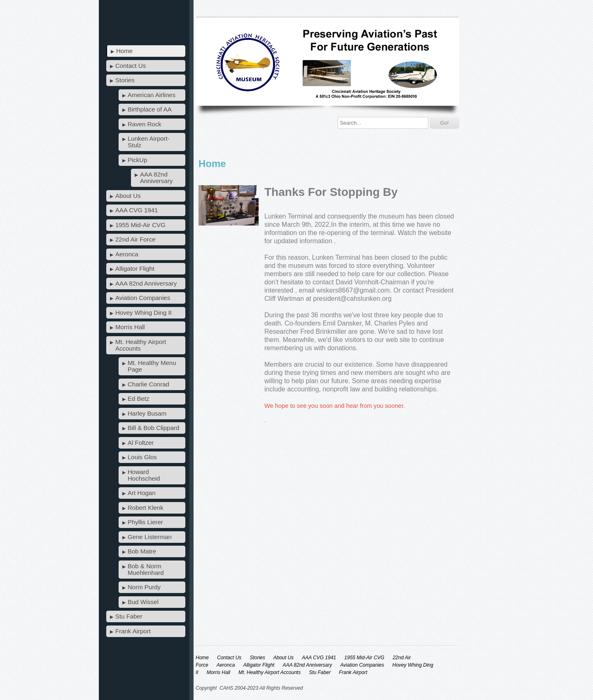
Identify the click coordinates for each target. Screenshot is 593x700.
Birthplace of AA (150, 109)
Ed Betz (139, 399)
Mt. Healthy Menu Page (152, 366)
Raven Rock (145, 124)
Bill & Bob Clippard (153, 428)
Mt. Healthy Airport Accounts (141, 345)
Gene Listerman (150, 537)
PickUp (138, 160)
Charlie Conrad (148, 384)
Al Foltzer (141, 443)
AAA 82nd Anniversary (156, 178)
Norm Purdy (144, 587)
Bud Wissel (143, 602)
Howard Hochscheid (144, 475)
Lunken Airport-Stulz (149, 142)
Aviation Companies (143, 298)
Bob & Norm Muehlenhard (146, 569)
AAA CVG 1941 (137, 210)
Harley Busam (147, 413)
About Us (128, 196)
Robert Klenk (146, 508)
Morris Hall (130, 327)
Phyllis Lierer (145, 522)
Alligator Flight (135, 269)
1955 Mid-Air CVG (140, 225)
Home (124, 51)
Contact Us (131, 66)
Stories (125, 80)
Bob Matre (142, 551)
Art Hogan (142, 493)
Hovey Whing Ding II (144, 313)
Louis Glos (142, 457)
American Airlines (152, 95)
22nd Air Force (135, 239)
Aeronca (127, 254)
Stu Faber (129, 616)
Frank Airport (133, 631)
